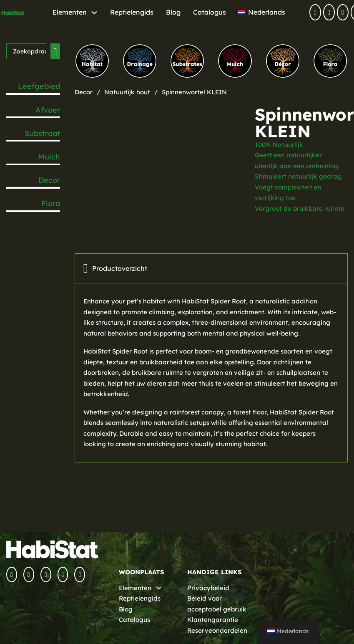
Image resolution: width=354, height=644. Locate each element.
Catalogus (210, 12)
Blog (173, 12)
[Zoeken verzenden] (55, 51)
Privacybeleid (208, 588)
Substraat (42, 133)
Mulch (49, 157)
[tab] (211, 268)
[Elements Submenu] (94, 13)
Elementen (70, 12)
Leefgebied (39, 86)
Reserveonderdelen (217, 630)
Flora (51, 203)
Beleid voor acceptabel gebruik (217, 604)
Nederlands (261, 12)
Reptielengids (132, 12)
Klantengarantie (213, 620)
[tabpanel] (211, 373)
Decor (49, 180)
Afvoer (48, 110)
